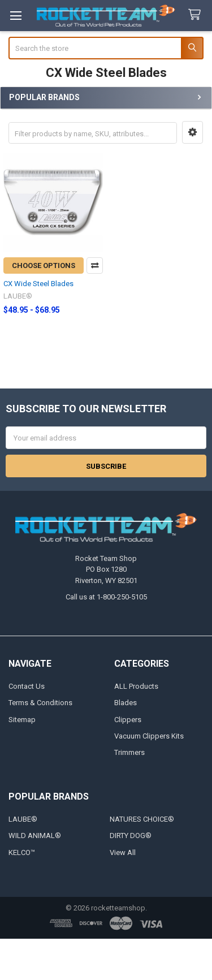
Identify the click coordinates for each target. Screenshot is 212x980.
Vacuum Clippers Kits (149, 736)
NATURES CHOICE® (142, 819)
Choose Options (44, 265)
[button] (192, 132)
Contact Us (27, 686)
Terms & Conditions (40, 703)
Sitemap (22, 720)
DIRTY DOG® (131, 836)
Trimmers (129, 752)
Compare (95, 265)
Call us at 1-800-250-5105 (106, 597)
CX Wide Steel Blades (38, 284)
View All (123, 852)
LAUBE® (23, 819)
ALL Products (136, 686)
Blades (126, 703)
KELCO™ (22, 852)
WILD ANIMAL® (35, 836)
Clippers (128, 720)
